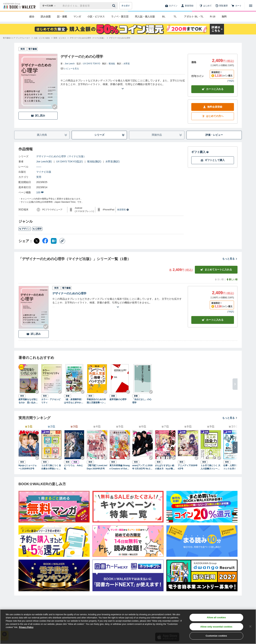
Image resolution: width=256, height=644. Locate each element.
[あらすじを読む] (123, 84)
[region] (128, 627)
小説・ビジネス (96, 17)
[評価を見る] (70, 68)
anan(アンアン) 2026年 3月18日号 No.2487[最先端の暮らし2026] (142, 467)
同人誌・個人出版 (145, 17)
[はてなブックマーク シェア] (54, 241)
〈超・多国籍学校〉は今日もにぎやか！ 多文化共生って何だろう (74, 401)
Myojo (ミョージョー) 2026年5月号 (28, 467)
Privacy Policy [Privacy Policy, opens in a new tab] (26, 627)
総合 (32, 17)
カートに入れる (213, 89)
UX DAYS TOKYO (92, 64)
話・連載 (62, 17)
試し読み (38, 116)
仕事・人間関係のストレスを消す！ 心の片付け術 (233, 467)
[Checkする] (55, 107)
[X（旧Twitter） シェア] (37, 241)
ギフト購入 (200, 152)
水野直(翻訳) (112, 161)
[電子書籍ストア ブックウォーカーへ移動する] (16, 38)
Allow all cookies (216, 617)
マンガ (77, 17)
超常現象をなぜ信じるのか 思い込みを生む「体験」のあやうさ (28, 401)
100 (40, 192)
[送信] (114, 6)
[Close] (250, 626)
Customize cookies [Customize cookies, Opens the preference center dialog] (216, 636)
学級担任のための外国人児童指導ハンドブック (96, 401)
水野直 (127, 64)
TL (175, 17)
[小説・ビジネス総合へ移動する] (42, 38)
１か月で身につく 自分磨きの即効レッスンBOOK (51, 467)
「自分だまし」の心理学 (142, 401)
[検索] (114, 6)
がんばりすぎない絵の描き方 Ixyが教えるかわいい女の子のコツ (165, 467)
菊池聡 (112, 64)
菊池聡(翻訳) (94, 161)
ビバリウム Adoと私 (74, 467)
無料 (224, 17)
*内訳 (231, 81)
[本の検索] (50, 6)
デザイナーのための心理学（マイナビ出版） (61, 156)
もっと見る (230, 259)
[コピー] (62, 241)
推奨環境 (123, 210)
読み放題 (46, 17)
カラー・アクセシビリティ (51, 401)
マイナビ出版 (44, 172)
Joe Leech (70, 64)
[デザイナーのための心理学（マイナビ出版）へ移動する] (87, 38)
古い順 (219, 279)
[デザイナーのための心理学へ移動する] (120, 38)
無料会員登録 (213, 107)
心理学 (37, 229)
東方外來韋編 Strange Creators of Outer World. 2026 (120, 467)
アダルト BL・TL (194, 17)
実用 (39, 177)
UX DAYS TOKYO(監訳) (70, 161)
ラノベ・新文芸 (120, 17)
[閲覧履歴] (222, 6)
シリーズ (110, 135)
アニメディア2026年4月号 (188, 467)
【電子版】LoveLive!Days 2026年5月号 (97, 467)
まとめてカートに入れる (216, 270)
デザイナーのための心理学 (69, 293)
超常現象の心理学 (118, 399)
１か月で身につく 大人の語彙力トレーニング (210, 467)
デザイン (25, 229)
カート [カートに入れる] (213, 320)
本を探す (126, 6)
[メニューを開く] (251, 6)
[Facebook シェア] (45, 241)
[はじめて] (206, 6)
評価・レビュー (214, 135)
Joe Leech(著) (44, 161)
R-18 (213, 17)
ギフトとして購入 (213, 160)
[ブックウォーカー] (19, 6)
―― (39, 167)
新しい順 (232, 279)
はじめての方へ (213, 116)
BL (164, 17)
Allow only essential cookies (216, 627)
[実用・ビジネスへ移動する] (60, 38)
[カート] (236, 6)
